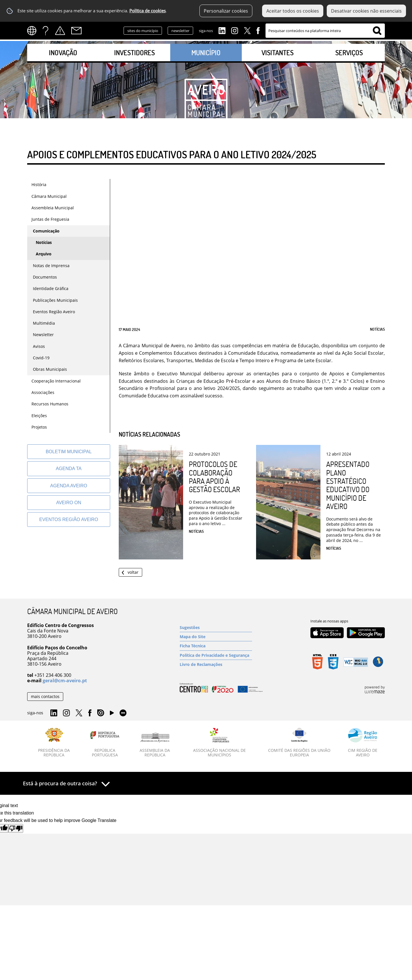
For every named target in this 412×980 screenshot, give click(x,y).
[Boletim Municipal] (69, 452)
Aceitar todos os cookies (293, 11)
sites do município (143, 31)
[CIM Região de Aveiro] (363, 743)
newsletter (180, 31)
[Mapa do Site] (216, 637)
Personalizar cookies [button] (226, 11)
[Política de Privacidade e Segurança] (216, 655)
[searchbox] (325, 31)
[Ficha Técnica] (216, 646)
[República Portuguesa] (105, 743)
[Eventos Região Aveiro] (69, 519)
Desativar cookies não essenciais (366, 11)
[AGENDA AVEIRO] (69, 486)
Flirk (123, 713)
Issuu (101, 713)
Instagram (235, 30)
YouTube (112, 714)
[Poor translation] (16, 828)
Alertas (60, 31)
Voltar (133, 572)
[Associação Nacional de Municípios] (220, 743)
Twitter (247, 30)
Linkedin (222, 30)
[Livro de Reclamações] (216, 664)
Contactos (76, 31)
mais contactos (45, 696)
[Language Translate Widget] (34, 31)
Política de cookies (147, 11)
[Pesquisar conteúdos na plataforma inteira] (377, 31)
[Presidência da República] (54, 743)
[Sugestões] (216, 627)
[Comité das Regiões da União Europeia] (299, 743)
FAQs (45, 31)
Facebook (258, 30)
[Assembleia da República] (155, 745)
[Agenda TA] (69, 469)
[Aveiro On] (69, 503)
